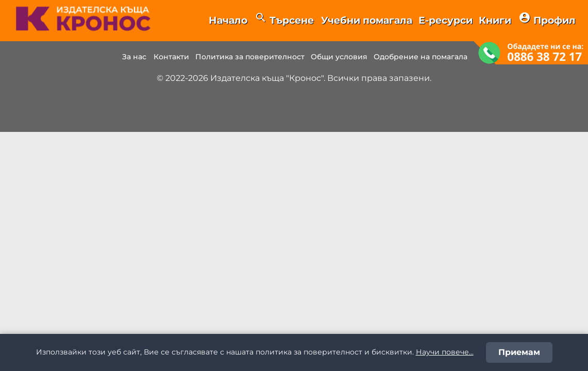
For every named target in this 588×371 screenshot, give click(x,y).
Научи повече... (445, 352)
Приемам (519, 352)
